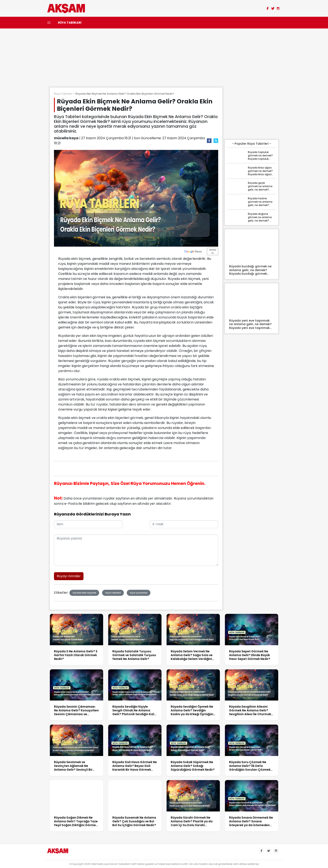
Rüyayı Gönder (69, 576)
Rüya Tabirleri (63, 94)
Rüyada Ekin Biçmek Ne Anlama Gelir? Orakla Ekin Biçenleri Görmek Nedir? (125, 94)
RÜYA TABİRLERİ (70, 23)
